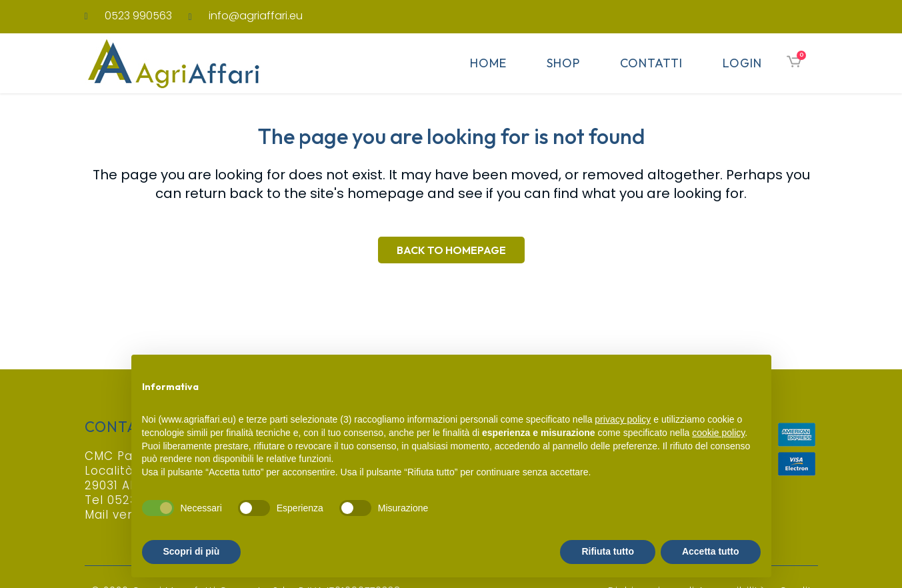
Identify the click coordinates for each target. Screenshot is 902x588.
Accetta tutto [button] (711, 551)
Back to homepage (451, 250)
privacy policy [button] (623, 419)
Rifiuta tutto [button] (608, 551)
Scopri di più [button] (192, 551)
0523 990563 (138, 16)
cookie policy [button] (718, 433)
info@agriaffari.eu (256, 16)
